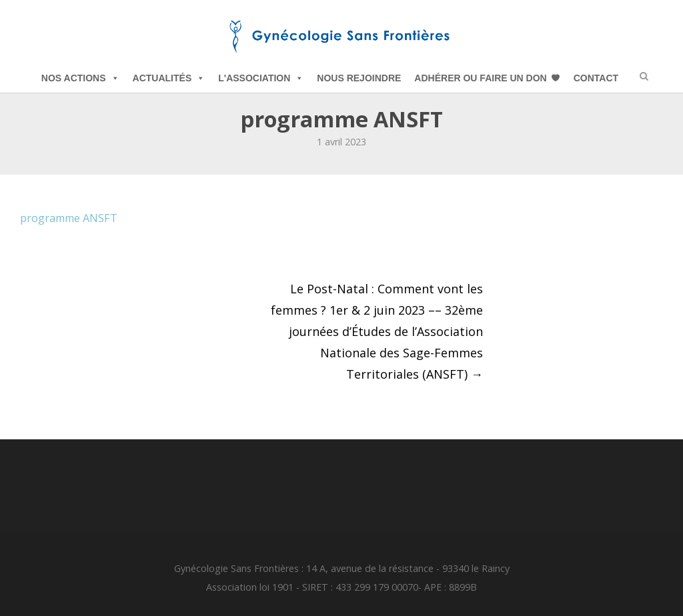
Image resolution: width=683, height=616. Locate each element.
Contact (596, 78)
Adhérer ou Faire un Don (480, 78)
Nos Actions (80, 78)
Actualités (169, 78)
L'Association (261, 78)
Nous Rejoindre (359, 78)
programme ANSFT (69, 218)
